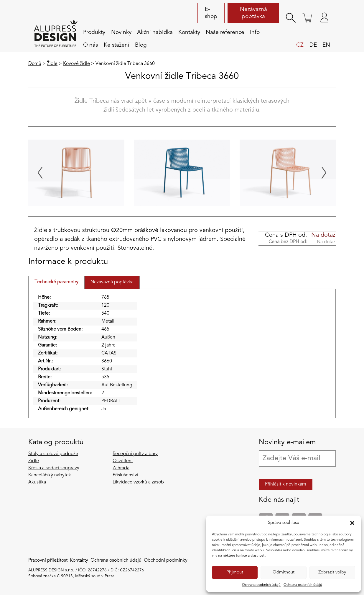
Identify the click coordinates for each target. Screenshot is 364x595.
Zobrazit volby (332, 572)
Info (255, 32)
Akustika (37, 482)
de (313, 45)
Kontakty (189, 32)
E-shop (211, 13)
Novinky (121, 32)
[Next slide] (324, 173)
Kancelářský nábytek (50, 475)
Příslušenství (125, 475)
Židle (52, 64)
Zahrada (121, 468)
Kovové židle (76, 64)
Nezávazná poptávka (253, 13)
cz (300, 45)
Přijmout (235, 572)
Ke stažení (117, 45)
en (326, 45)
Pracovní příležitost (48, 560)
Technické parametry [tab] (56, 282)
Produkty (94, 32)
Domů (35, 64)
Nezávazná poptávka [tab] (112, 282)
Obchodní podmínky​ (166, 560)
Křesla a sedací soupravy (54, 468)
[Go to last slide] (40, 173)
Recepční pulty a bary (135, 454)
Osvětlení (123, 461)
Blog (141, 45)
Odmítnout (284, 572)
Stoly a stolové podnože (53, 454)
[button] (352, 523)
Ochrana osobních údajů (261, 585)
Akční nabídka (155, 32)
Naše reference (225, 32)
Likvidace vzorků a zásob (138, 482)
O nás (90, 45)
